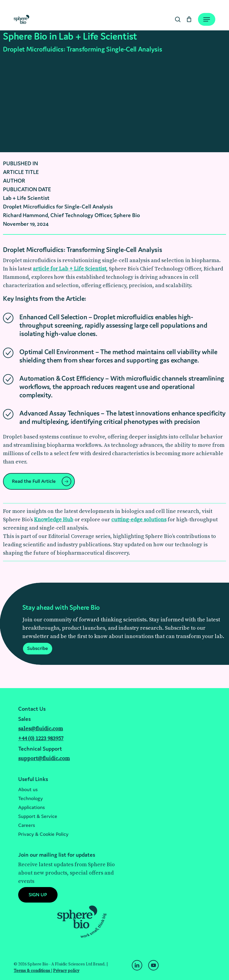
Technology (31, 798)
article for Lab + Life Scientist (69, 269)
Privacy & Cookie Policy (43, 834)
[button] (39, 481)
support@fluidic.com (44, 759)
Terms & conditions (32, 971)
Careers (27, 825)
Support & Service (38, 816)
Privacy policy (66, 971)
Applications (31, 807)
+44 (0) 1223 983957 (41, 739)
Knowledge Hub (54, 520)
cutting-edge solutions (139, 520)
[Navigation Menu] (207, 19)
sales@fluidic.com (41, 729)
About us (28, 789)
